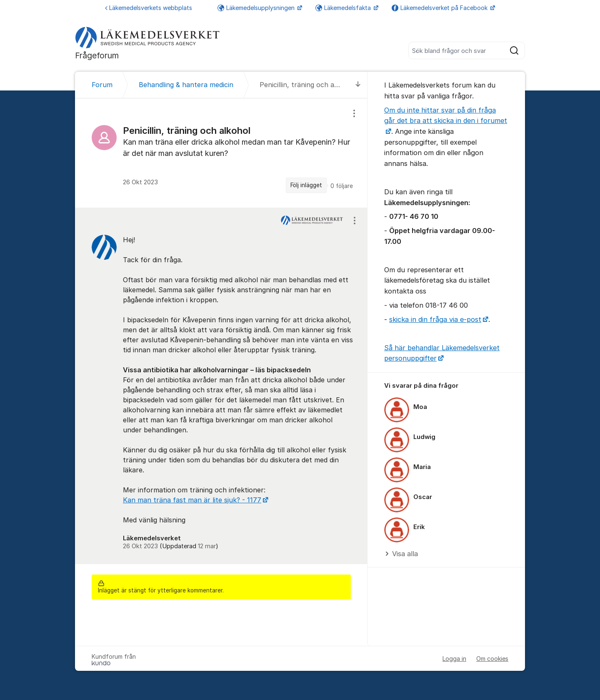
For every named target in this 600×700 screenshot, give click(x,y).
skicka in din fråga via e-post (435, 319)
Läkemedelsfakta (344, 8)
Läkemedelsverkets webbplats (149, 8)
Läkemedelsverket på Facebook (440, 8)
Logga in (454, 659)
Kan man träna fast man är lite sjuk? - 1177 (192, 500)
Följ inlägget (306, 185)
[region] (221, 153)
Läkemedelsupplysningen (257, 8)
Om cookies (492, 659)
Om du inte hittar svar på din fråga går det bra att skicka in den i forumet (446, 115)
